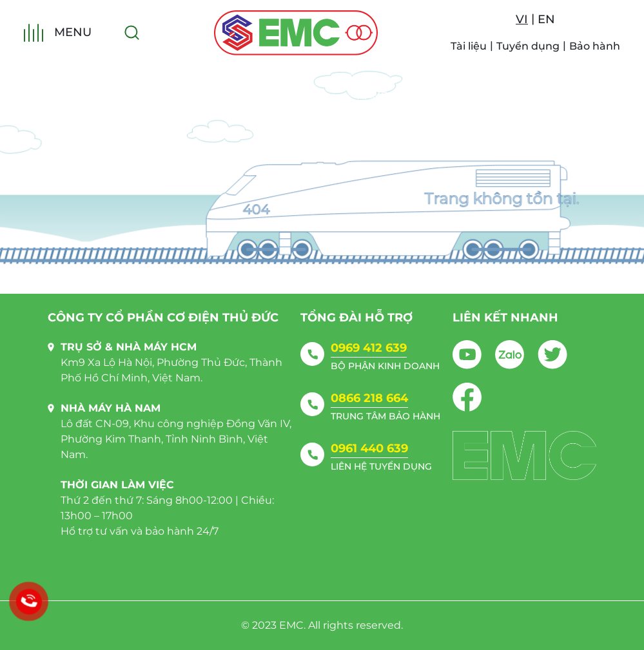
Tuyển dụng (528, 46)
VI (522, 19)
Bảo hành (595, 46)
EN (546, 19)
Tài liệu (469, 46)
